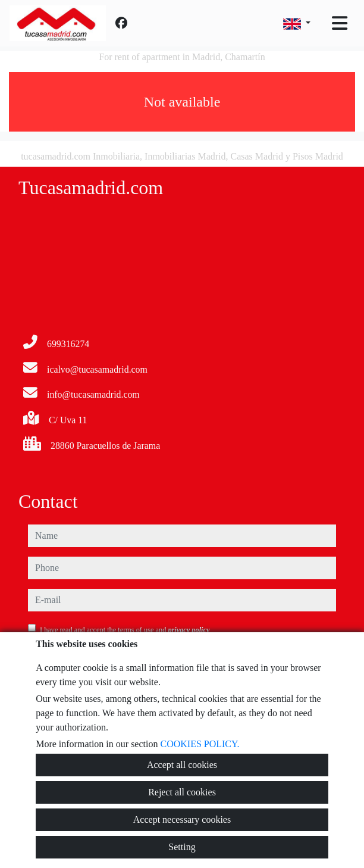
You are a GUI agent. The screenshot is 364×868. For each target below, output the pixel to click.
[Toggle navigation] (340, 23)
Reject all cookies (182, 792)
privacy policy (189, 630)
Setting (182, 847)
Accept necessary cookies (182, 819)
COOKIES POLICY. (200, 744)
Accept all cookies (182, 765)
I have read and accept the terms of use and (125, 630)
